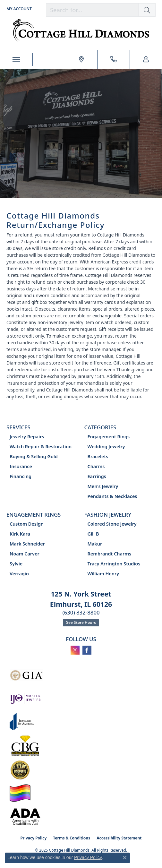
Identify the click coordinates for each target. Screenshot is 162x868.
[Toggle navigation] (16, 59)
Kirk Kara (20, 534)
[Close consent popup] (125, 858)
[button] (147, 10)
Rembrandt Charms (110, 554)
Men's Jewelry (103, 486)
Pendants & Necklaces (112, 496)
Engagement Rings (109, 437)
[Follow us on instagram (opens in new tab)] (75, 650)
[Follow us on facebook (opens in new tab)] (87, 650)
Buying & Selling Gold (34, 456)
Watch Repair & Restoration (41, 447)
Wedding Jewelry (106, 447)
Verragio (19, 574)
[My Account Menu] (19, 9)
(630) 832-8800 (81, 612)
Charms (96, 466)
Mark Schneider (27, 544)
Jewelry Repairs (27, 437)
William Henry (103, 574)
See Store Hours (81, 622)
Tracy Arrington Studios (114, 564)
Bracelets (98, 456)
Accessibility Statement (119, 838)
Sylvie (16, 564)
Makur (95, 544)
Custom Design (27, 524)
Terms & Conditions (72, 838)
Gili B (93, 534)
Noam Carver (25, 554)
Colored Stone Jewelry (112, 524)
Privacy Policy (34, 838)
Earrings (97, 476)
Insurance (21, 466)
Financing (21, 476)
